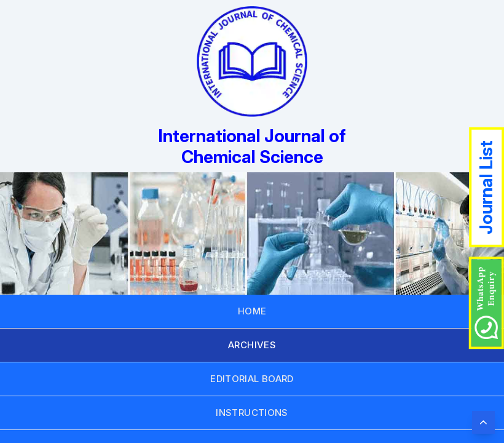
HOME (252, 311)
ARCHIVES (252, 345)
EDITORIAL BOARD (252, 379)
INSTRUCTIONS (252, 413)
